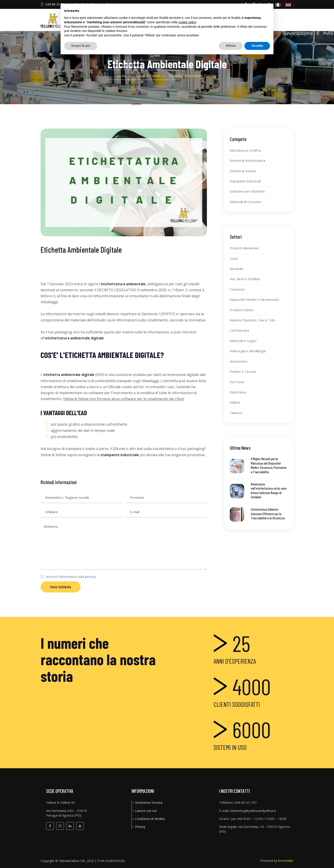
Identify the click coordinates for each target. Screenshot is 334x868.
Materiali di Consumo (246, 202)
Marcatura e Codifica (245, 150)
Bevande (237, 269)
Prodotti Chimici (242, 310)
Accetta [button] (257, 46)
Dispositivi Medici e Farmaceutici (254, 299)
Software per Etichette (247, 191)
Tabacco (236, 413)
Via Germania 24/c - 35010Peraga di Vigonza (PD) (67, 813)
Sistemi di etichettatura (248, 160)
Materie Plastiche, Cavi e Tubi (252, 320)
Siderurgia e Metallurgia (248, 351)
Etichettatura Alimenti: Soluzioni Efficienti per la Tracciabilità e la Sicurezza (268, 514)
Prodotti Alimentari (244, 248)
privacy (91, 577)
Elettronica (238, 392)
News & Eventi (148, 76)
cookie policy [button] (187, 22)
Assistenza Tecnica (149, 803)
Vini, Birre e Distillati (245, 279)
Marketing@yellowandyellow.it (253, 811)
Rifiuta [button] (231, 46)
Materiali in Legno (243, 341)
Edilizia (235, 402)
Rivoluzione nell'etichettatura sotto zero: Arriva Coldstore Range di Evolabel (269, 491)
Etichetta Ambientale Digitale (193, 76)
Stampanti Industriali (245, 181)
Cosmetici (237, 289)
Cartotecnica (239, 330)
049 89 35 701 (56, 4)
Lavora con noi (146, 811)
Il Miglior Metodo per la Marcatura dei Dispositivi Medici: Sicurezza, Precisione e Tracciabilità (269, 465)
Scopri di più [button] (81, 46)
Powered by (277, 861)
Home (121, 76)
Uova (234, 258)
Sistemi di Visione (243, 171)
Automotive (239, 361)
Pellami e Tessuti (243, 371)
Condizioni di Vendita (150, 819)
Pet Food (237, 382)
